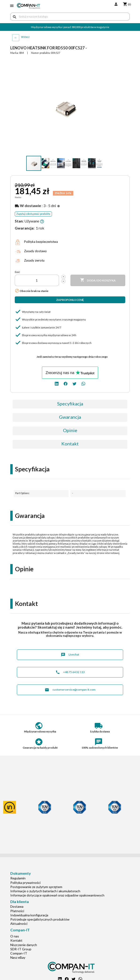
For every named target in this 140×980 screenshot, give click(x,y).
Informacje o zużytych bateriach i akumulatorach (45, 891)
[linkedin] (57, 383)
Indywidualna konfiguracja (29, 915)
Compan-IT (19, 953)
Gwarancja (70, 417)
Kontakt (70, 444)
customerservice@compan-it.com (70, 690)
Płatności (17, 911)
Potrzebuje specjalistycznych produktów (40, 919)
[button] (109, 63)
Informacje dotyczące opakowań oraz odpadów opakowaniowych (57, 895)
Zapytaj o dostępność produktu (33, 214)
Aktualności (19, 924)
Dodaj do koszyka (98, 280)
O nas (15, 936)
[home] (28, 6)
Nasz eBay (18, 957)
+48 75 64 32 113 (70, 672)
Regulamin (18, 878)
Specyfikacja (70, 404)
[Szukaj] (70, 17)
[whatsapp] (83, 383)
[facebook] (66, 383)
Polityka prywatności (25, 883)
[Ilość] (37, 280)
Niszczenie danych (24, 945)
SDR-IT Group (21, 949)
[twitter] (74, 383)
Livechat (70, 655)
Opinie (70, 430)
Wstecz (25, 37)
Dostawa (17, 906)
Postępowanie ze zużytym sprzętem (36, 887)
